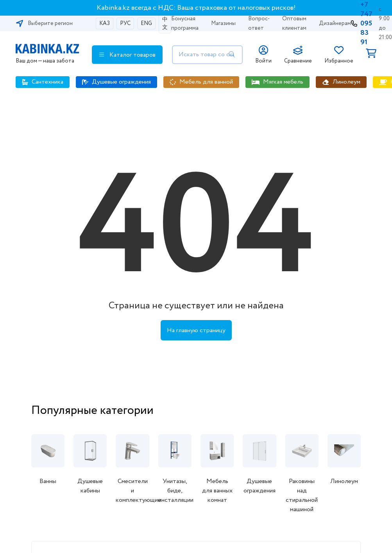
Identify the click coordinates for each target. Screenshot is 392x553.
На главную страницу (196, 330)
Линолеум (346, 82)
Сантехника (47, 82)
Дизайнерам (335, 23)
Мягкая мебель (283, 82)
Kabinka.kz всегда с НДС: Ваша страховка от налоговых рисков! (196, 8)
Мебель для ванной (206, 82)
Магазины (223, 23)
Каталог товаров (127, 55)
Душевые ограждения (121, 82)
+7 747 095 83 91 (366, 23)
